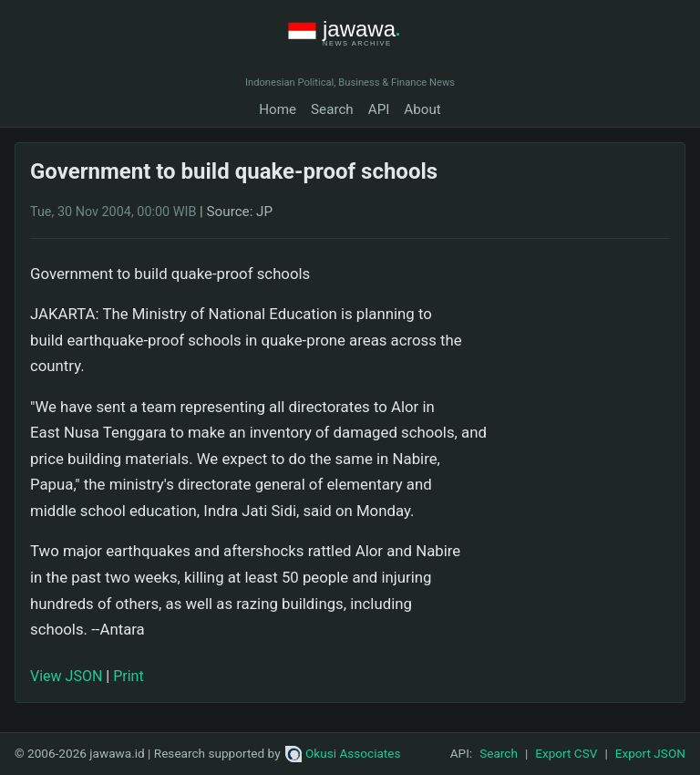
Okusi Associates (343, 753)
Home (278, 109)
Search (332, 109)
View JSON (66, 676)
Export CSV (566, 753)
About (422, 109)
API (379, 109)
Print (128, 676)
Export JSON (650, 753)
